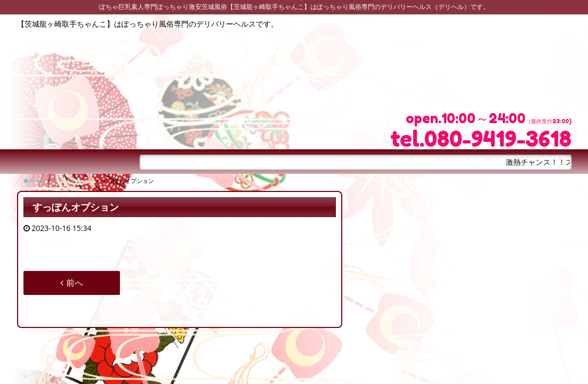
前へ (71, 283)
